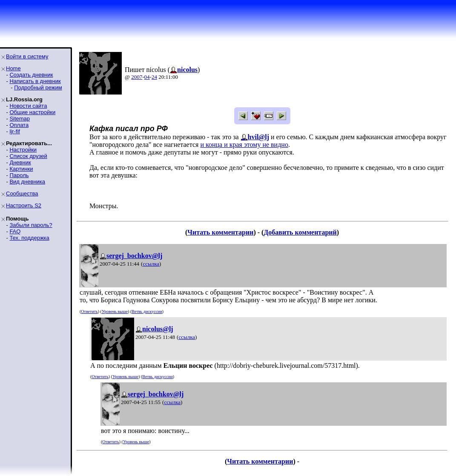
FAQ (15, 231)
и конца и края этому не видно (244, 145)
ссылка (151, 264)
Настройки (23, 150)
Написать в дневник (35, 81)
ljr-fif (15, 131)
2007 (137, 77)
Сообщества (22, 194)
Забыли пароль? (31, 225)
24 (154, 77)
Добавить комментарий (300, 232)
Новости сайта (28, 106)
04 (147, 77)
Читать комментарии (220, 232)
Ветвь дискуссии (147, 311)
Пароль (19, 175)
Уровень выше (115, 311)
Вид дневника (27, 182)
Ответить (89, 311)
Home (13, 68)
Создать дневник (31, 75)
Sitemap (20, 119)
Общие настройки (32, 112)
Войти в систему (27, 56)
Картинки (21, 169)
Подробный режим (38, 87)
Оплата (19, 125)
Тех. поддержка (29, 238)
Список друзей (28, 156)
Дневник (20, 162)
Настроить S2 (24, 205)
